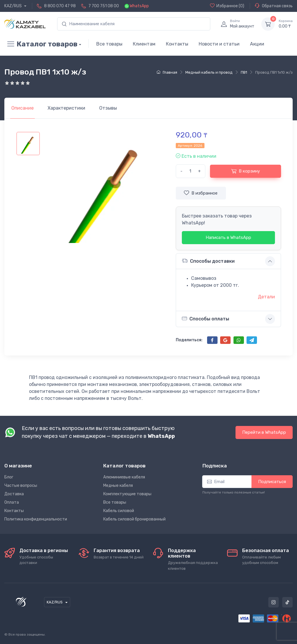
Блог (9, 477)
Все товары (109, 44)
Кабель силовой (119, 511)
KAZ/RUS (13, 6)
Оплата (12, 502)
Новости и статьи (219, 44)
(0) (227, 6)
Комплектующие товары (127, 494)
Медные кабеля (118, 486)
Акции (257, 44)
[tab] (66, 108)
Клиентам (144, 44)
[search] (134, 24)
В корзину (246, 171)
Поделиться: (189, 340)
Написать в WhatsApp (228, 237)
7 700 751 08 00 (104, 6)
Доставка (14, 494)
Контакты (177, 44)
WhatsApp (139, 6)
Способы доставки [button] (208, 261)
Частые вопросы (21, 486)
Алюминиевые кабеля (124, 477)
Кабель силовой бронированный (134, 519)
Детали (266, 297)
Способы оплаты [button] (205, 319)
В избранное (201, 193)
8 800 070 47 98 (60, 6)
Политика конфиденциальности (36, 519)
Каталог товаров (41, 44)
